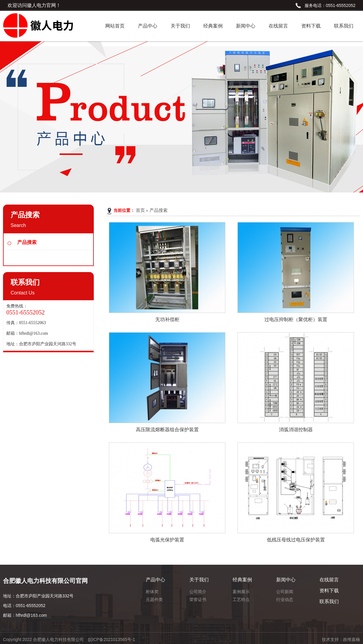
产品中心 (148, 26)
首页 (140, 210)
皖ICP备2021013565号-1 (112, 639)
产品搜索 (27, 242)
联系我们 (344, 26)
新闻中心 (246, 26)
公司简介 (198, 592)
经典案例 (213, 26)
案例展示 (241, 592)
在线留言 (278, 26)
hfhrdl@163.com (34, 333)
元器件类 (154, 600)
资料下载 (311, 26)
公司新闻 (285, 592)
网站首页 (115, 26)
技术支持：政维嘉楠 (341, 639)
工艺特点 (241, 600)
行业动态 (285, 600)
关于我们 (180, 26)
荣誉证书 (198, 600)
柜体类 (152, 592)
